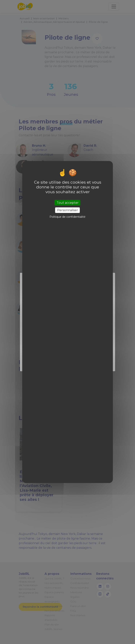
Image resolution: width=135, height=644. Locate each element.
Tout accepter (68, 203)
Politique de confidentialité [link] (67, 217)
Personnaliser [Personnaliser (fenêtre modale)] (68, 210)
